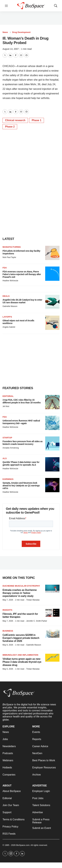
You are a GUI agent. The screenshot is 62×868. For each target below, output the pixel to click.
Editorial (8, 396)
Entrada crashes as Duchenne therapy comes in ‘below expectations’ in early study (20, 593)
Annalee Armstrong (11, 448)
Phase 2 (10, 127)
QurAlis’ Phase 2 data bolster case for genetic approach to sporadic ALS (21, 463)
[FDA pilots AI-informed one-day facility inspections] (52, 253)
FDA (5, 268)
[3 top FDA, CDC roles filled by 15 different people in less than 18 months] (52, 402)
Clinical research (15, 120)
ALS (5, 458)
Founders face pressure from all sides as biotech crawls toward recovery (23, 443)
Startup (7, 438)
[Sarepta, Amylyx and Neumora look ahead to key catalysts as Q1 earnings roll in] (52, 485)
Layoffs (7, 317)
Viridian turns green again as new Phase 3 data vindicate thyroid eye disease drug (22, 662)
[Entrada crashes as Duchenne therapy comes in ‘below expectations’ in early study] (52, 589)
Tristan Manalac (33, 600)
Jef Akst (6, 406)
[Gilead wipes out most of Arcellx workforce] (52, 323)
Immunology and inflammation (20, 655)
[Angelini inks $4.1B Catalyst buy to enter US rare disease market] (52, 302)
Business (8, 631)
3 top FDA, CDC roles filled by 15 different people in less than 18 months (22, 401)
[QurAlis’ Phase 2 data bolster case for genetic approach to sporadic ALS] (52, 464)
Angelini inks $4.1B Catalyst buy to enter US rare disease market (22, 301)
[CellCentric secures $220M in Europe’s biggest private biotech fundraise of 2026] (52, 634)
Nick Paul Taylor (9, 257)
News (5, 32)
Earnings (8, 479)
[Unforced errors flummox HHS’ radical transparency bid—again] (52, 423)
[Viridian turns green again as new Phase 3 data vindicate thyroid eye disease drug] (52, 658)
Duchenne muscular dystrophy (21, 586)
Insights (7, 610)
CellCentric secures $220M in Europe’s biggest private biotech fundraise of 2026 (21, 638)
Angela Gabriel (9, 327)
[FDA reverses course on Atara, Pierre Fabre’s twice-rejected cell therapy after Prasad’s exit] (52, 274)
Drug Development (21, 32)
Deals (6, 296)
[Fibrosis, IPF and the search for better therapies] (52, 613)
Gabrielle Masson (10, 306)
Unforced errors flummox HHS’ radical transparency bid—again (21, 422)
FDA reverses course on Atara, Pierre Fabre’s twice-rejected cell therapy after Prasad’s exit (22, 274)
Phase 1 (36, 120)
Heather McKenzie (10, 281)
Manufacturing (12, 247)
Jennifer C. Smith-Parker (37, 621)
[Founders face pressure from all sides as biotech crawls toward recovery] (52, 444)
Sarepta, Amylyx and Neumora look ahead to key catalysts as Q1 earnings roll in (21, 486)
